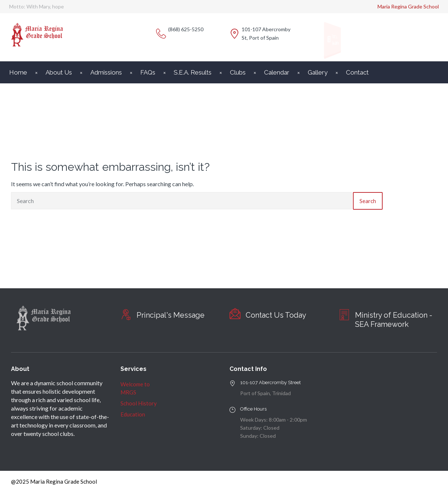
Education (133, 414)
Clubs (238, 72)
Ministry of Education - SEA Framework (394, 320)
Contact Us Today (276, 315)
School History (139, 403)
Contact (357, 72)
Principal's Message (171, 315)
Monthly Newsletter (334, 39)
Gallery (318, 72)
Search (368, 201)
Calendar (277, 72)
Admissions (106, 72)
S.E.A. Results (193, 72)
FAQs (148, 72)
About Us (59, 72)
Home (18, 72)
